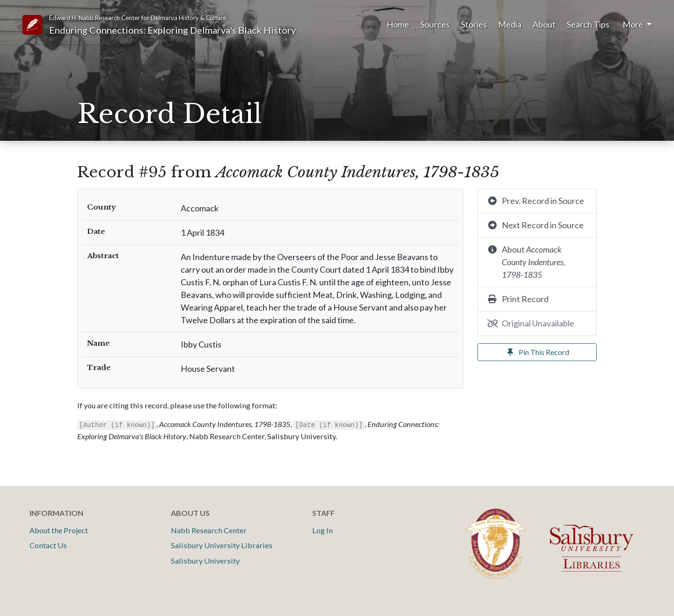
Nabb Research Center (209, 530)
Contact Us (48, 545)
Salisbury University (205, 561)
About (544, 24)
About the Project (59, 530)
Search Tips (588, 24)
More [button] (634, 24)
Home (398, 24)
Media (510, 24)
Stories (474, 24)
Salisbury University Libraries (222, 545)
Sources (435, 24)
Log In (322, 530)
